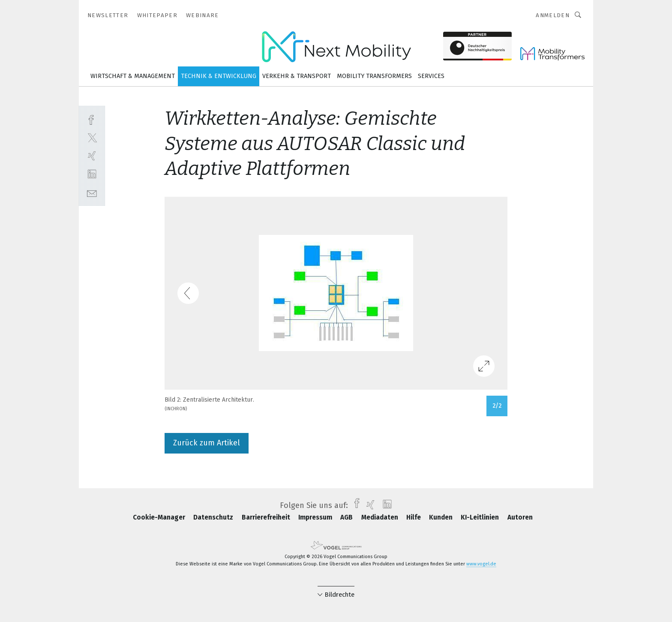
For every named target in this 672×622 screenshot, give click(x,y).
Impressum (316, 517)
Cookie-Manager (160, 517)
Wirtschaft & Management (133, 76)
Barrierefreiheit (267, 517)
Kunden (442, 517)
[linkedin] (92, 174)
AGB (347, 517)
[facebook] (92, 119)
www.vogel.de (481, 564)
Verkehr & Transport (297, 76)
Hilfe (414, 517)
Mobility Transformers (374, 76)
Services (431, 76)
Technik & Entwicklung (219, 76)
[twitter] (92, 137)
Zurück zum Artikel (207, 443)
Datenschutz (214, 517)
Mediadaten (381, 517)
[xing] (92, 156)
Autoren (520, 517)
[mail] (92, 193)
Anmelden (553, 15)
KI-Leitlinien (481, 517)
